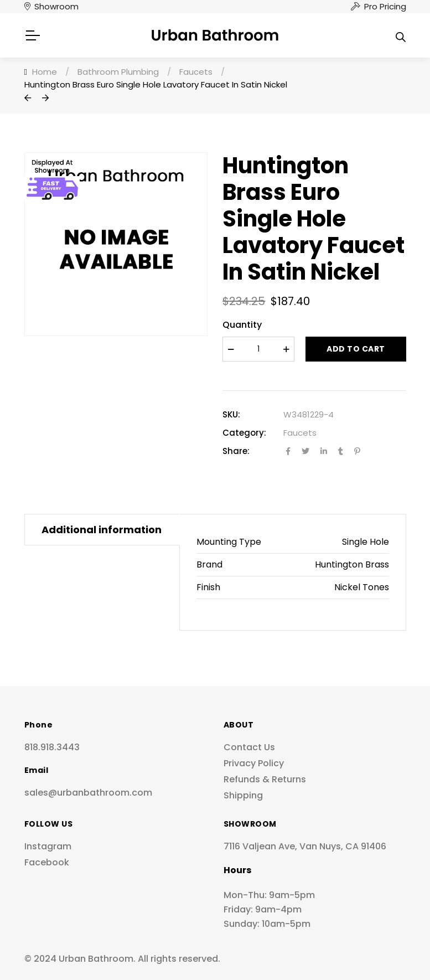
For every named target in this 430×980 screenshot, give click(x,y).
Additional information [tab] (102, 530)
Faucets (300, 433)
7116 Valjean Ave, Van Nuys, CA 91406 (305, 846)
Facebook (47, 862)
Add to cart (356, 349)
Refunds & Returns (265, 779)
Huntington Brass (352, 564)
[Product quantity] (258, 349)
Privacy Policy (254, 763)
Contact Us (249, 747)
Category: (244, 433)
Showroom (56, 6)
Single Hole (366, 542)
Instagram (48, 846)
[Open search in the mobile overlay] (401, 35)
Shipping (243, 795)
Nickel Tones (362, 587)
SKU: (231, 414)
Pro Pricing (385, 6)
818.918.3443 (52, 747)
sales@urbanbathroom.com (88, 793)
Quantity (242, 325)
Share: (236, 451)
